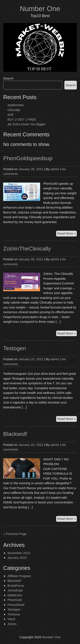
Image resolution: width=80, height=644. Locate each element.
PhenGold (15, 600)
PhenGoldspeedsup (28, 158)
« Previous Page (15, 534)
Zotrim (12, 624)
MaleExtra (15, 595)
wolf (10, 115)
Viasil (11, 619)
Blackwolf (15, 434)
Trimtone (14, 614)
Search (8, 78)
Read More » (67, 233)
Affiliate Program (19, 576)
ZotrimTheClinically (27, 249)
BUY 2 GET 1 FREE (22, 119)
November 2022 (19, 553)
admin (55, 169)
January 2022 (17, 558)
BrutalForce (16, 586)
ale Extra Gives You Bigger (26, 124)
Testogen (15, 348)
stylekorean (16, 105)
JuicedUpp (15, 590)
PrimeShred (16, 605)
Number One (40, 9)
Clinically (14, 110)
